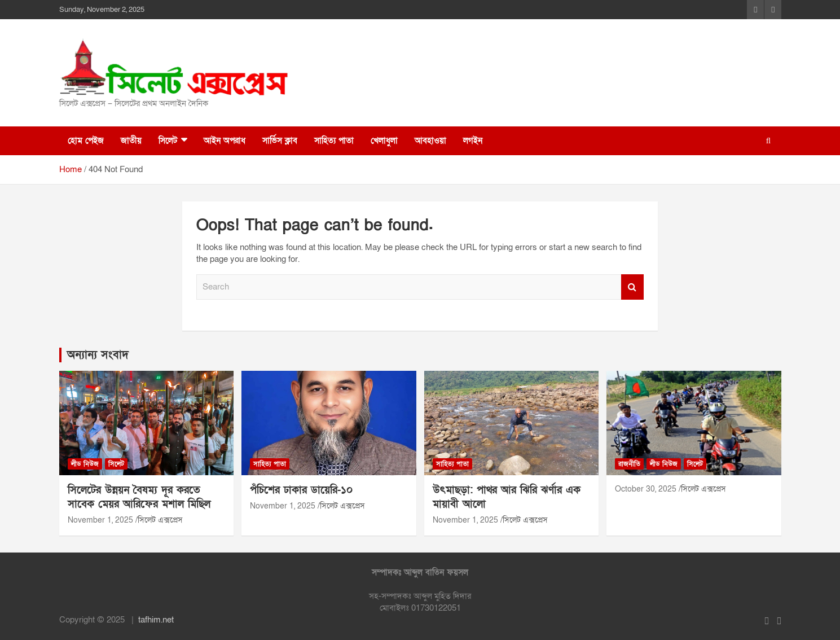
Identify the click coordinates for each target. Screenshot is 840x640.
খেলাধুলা (384, 141)
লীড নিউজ (85, 464)
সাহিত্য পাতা (334, 141)
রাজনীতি (629, 464)
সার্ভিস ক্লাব (280, 141)
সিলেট (168, 141)
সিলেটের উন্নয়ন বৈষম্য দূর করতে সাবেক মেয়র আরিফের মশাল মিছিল (139, 497)
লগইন (473, 141)
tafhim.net (156, 620)
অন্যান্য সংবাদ (98, 355)
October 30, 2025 (646, 489)
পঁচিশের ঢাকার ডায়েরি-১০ (301, 490)
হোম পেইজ (86, 141)
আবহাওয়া (430, 141)
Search (632, 287)
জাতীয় (131, 141)
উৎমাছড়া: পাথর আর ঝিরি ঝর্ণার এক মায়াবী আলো (507, 497)
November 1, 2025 (100, 520)
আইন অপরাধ (225, 141)
